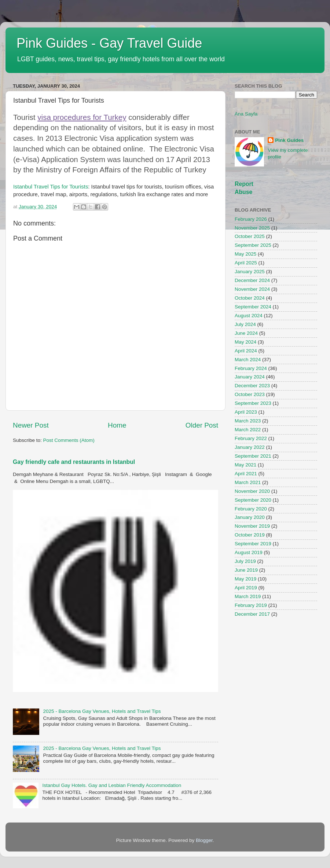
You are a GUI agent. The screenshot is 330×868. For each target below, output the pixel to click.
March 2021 (248, 482)
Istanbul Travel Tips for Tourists (51, 187)
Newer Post (31, 425)
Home (117, 425)
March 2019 (248, 596)
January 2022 (250, 447)
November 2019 (252, 526)
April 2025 (246, 263)
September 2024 (253, 307)
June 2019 (246, 570)
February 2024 (251, 368)
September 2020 (253, 500)
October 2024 (250, 298)
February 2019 (251, 605)
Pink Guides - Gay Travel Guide (109, 43)
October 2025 (250, 236)
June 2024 (246, 333)
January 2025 (250, 272)
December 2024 (252, 280)
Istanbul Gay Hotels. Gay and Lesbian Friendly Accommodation (112, 785)
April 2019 (246, 588)
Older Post (202, 425)
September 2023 (253, 403)
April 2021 (246, 474)
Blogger (204, 840)
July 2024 (245, 324)
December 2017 (252, 614)
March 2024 (248, 360)
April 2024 (246, 351)
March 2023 (248, 421)
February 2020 (251, 509)
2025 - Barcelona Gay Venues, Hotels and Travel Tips (102, 711)
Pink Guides (289, 140)
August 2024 (249, 316)
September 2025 (253, 245)
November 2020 (252, 491)
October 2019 (250, 535)
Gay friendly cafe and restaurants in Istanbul (74, 462)
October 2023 (250, 394)
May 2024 (245, 342)
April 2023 (246, 412)
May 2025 (245, 254)
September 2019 (253, 544)
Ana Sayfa (246, 114)
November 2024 (252, 289)
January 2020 (250, 517)
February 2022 (251, 438)
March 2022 (248, 430)
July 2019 (245, 561)
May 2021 (245, 465)
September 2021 (253, 456)
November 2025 (252, 228)
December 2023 (252, 386)
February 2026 (251, 219)
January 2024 (250, 377)
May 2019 (245, 579)
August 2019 (249, 552)
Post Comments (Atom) (69, 440)
